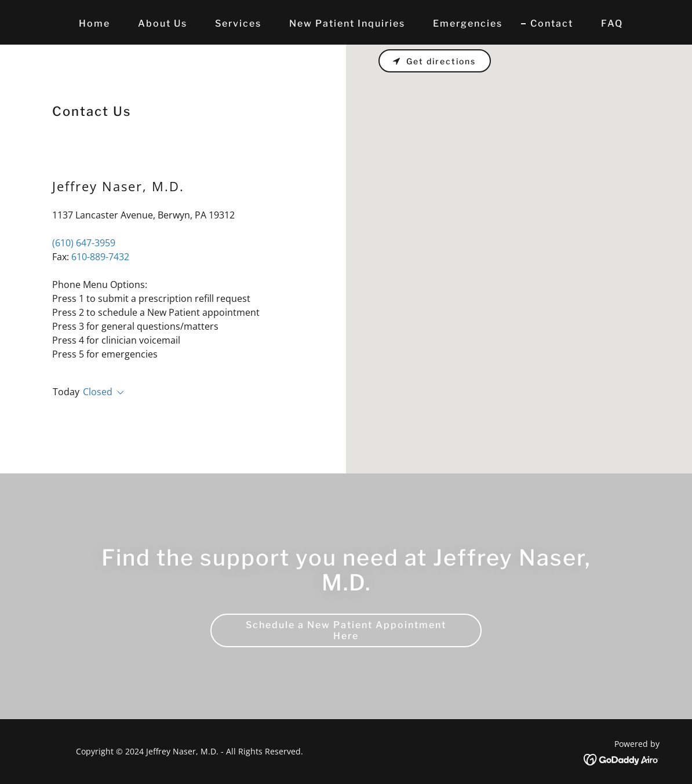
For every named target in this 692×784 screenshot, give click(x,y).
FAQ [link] (612, 23)
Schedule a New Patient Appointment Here (346, 630)
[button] (118, 393)
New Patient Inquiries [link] (347, 23)
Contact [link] (552, 23)
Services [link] (238, 23)
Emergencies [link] (468, 23)
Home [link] (94, 23)
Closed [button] (98, 392)
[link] (622, 759)
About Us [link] (163, 23)
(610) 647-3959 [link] (84, 243)
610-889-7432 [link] (100, 257)
